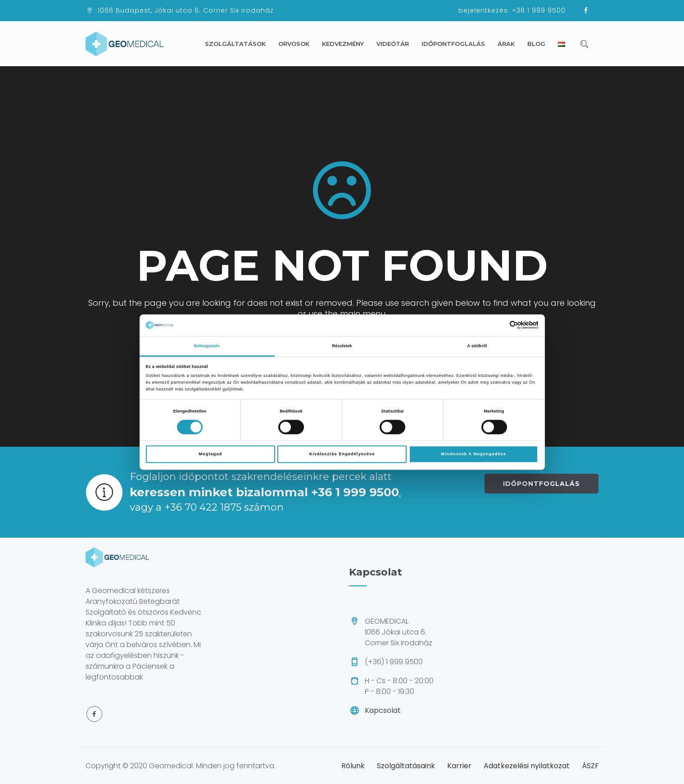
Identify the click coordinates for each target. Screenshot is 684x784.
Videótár (397, 44)
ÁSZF (590, 766)
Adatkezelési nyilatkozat (527, 766)
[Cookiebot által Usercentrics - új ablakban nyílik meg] (499, 325)
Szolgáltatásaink (406, 766)
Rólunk (353, 766)
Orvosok (298, 44)
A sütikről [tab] (477, 346)
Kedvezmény (347, 44)
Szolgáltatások (239, 44)
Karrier (459, 766)
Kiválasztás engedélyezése (342, 454)
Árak (510, 44)
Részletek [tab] (342, 346)
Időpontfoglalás (457, 44)
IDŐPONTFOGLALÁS (541, 484)
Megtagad (210, 454)
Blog (540, 44)
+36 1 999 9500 (539, 10)
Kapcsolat (383, 710)
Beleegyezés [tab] (207, 346)
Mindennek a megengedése (473, 454)
